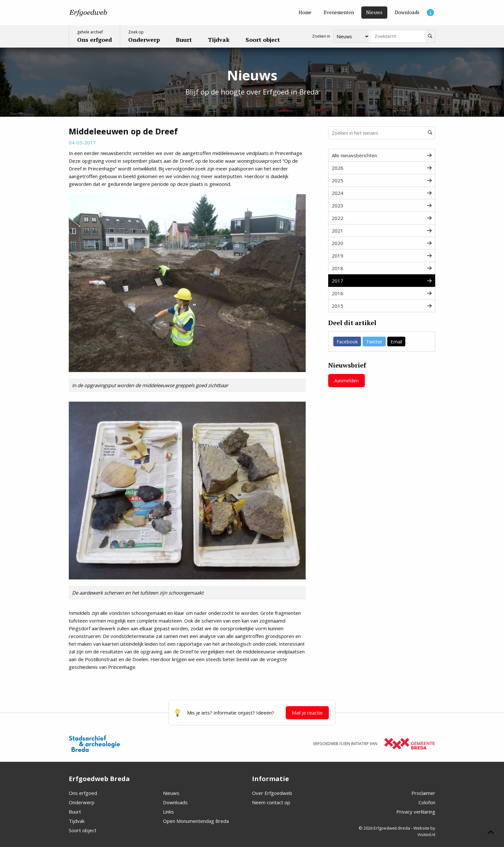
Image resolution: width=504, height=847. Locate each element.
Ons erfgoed (83, 793)
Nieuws (171, 793)
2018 (382, 268)
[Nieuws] (374, 13)
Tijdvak (77, 821)
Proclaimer (423, 793)
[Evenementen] (339, 13)
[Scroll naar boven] (491, 833)
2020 (382, 243)
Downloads (175, 802)
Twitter (374, 342)
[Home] (305, 13)
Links (168, 812)
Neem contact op (271, 802)
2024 (382, 193)
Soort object (83, 830)
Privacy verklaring (416, 812)
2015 (382, 306)
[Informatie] (430, 13)
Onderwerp (82, 802)
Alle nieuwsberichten (382, 155)
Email (396, 342)
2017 (382, 281)
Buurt (75, 812)
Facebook (347, 342)
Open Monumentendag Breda (196, 821)
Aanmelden (346, 380)
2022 (382, 218)
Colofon (427, 802)
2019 (382, 256)
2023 (382, 205)
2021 (382, 231)
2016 (382, 293)
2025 (382, 180)
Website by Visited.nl (424, 831)
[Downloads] (407, 13)
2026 (382, 168)
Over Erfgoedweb (272, 793)
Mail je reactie (307, 713)
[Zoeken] (430, 36)
